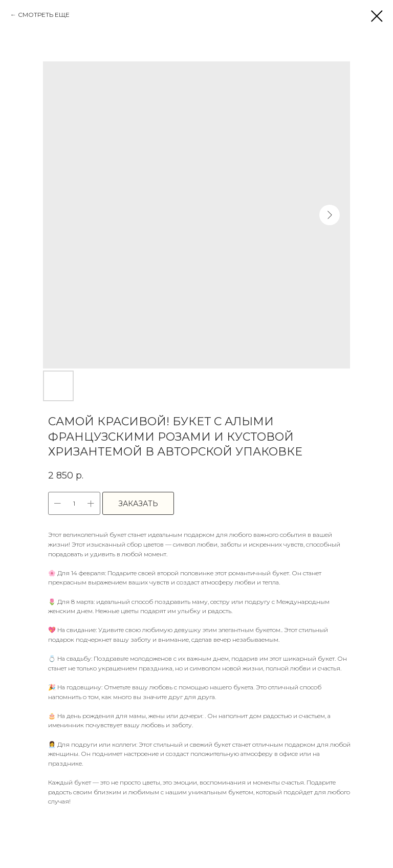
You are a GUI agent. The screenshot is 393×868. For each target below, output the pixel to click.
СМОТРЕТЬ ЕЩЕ (44, 15)
